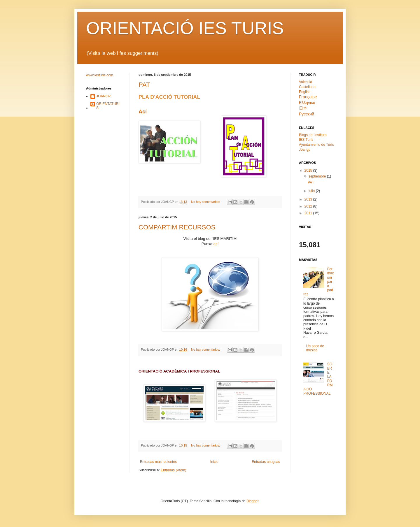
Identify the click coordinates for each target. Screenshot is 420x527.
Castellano (307, 87)
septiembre (318, 176)
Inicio (214, 462)
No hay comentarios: (206, 202)
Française (308, 97)
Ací (143, 112)
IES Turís (306, 140)
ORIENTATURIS (108, 106)
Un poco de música (315, 348)
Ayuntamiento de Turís (316, 145)
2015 (309, 171)
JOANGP (103, 96)
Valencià (306, 82)
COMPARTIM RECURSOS (177, 227)
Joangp (305, 150)
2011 (309, 213)
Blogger (252, 501)
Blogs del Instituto (313, 135)
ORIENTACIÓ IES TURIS (185, 28)
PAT (144, 85)
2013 (309, 199)
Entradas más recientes (158, 462)
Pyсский (307, 114)
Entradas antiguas (266, 462)
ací (216, 244)
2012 (309, 206)
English (305, 92)
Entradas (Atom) (173, 470)
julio (312, 191)
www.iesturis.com (100, 75)
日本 (303, 108)
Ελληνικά (307, 103)
